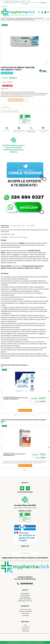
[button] (15, 415)
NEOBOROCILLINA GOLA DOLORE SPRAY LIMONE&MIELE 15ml (14, 455)
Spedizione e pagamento (26, 611)
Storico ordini (26, 631)
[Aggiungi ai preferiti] (26, 100)
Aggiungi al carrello (25, 410)
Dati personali (26, 629)
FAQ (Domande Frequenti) (12, 1)
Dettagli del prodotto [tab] (18, 226)
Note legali (23, 1)
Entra (26, 625)
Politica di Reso (26, 613)
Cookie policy (26, 616)
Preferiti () (4, 6)
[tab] (31, 226)
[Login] (42, 12)
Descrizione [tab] (5, 226)
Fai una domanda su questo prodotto (31, 131)
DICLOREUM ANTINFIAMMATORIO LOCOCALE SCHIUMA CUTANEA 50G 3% (16, 398)
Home (28, 1)
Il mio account (26, 627)
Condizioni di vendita (26, 609)
